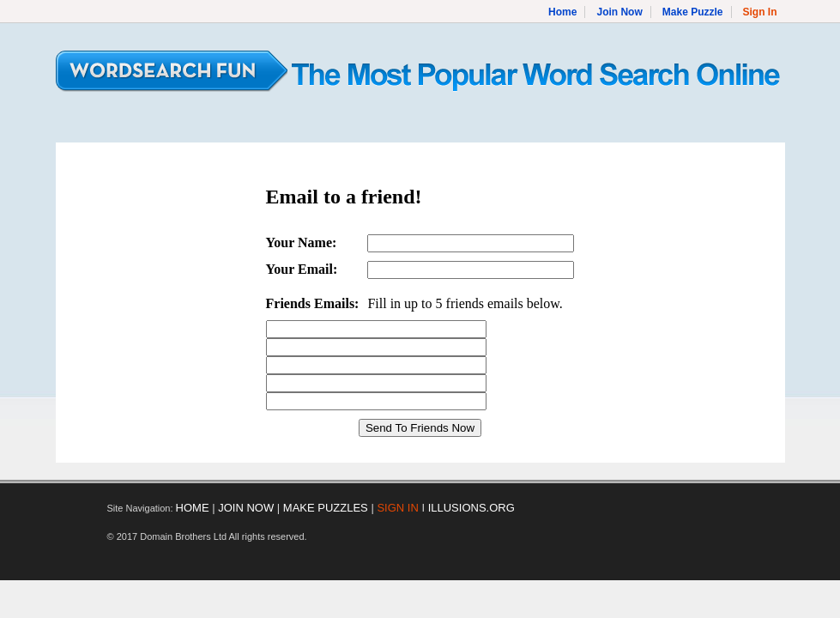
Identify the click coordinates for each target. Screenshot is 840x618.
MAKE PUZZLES (326, 508)
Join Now (619, 12)
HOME (193, 508)
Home (562, 12)
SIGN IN (397, 508)
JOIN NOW (246, 508)
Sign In (760, 12)
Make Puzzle (693, 12)
